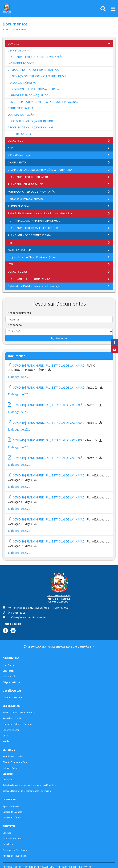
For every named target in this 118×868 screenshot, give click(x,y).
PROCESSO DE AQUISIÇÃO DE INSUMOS (31, 121)
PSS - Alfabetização (20, 155)
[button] (109, 44)
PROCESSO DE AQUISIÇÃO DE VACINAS (31, 127)
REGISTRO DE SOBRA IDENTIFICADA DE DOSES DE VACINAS (43, 102)
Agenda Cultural (11, 806)
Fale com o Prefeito (13, 839)
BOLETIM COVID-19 (19, 134)
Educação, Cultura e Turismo (17, 724)
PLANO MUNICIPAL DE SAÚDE (25, 184)
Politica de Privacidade (15, 856)
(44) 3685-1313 (14, 613)
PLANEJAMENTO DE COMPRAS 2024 (29, 235)
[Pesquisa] (103, 9)
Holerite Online (10, 768)
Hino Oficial (8, 665)
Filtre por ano (14, 325)
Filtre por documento (18, 313)
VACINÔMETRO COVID (21, 63)
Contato (7, 833)
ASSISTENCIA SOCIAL (20, 250)
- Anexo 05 (55, 457)
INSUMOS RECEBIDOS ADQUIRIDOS (29, 95)
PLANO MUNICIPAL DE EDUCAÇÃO (28, 177)
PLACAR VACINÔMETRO (22, 83)
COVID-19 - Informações (15, 762)
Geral (5, 736)
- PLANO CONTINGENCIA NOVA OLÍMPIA (52, 367)
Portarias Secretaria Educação (26, 199)
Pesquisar (59, 338)
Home (5, 30)
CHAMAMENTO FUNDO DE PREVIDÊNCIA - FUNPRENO (40, 170)
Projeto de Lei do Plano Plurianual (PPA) (32, 257)
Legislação (8, 774)
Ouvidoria (8, 844)
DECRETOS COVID (18, 50)
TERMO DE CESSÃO (19, 206)
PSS (10, 242)
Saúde (6, 741)
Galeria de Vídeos (12, 818)
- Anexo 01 (55, 387)
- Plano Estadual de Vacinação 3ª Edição (58, 477)
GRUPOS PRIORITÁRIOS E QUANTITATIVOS (33, 70)
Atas (11, 148)
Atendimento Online (13, 756)
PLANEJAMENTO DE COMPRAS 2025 (29, 279)
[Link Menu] (113, 9)
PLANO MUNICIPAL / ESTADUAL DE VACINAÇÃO (36, 57)
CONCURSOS (15, 141)
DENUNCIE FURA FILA (21, 108)
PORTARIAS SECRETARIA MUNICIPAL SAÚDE (34, 221)
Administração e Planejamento (18, 713)
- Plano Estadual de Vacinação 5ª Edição (58, 521)
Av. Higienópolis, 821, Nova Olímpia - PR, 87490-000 (36, 608)
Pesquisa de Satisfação (15, 850)
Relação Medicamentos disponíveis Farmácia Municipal (40, 213)
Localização (9, 671)
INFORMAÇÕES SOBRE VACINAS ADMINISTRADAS (37, 76)
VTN (10, 264)
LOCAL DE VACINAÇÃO (21, 115)
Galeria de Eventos (12, 812)
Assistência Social (12, 718)
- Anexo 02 (55, 405)
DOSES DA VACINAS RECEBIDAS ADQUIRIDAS (34, 89)
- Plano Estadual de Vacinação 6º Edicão (58, 543)
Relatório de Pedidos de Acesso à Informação (34, 286)
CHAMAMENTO (17, 162)
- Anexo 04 (55, 440)
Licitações (8, 779)
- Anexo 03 (55, 422)
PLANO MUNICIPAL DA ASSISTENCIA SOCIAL (34, 228)
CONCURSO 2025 (18, 272)
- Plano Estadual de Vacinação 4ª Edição (58, 499)
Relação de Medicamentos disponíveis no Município (29, 785)
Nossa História (10, 676)
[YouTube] (115, 349)
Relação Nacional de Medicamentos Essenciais (27, 791)
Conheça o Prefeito (13, 697)
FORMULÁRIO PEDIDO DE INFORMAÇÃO (31, 192)
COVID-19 (13, 44)
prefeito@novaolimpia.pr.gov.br (24, 617)
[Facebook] (115, 342)
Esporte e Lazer (11, 730)
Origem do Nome (11, 682)
